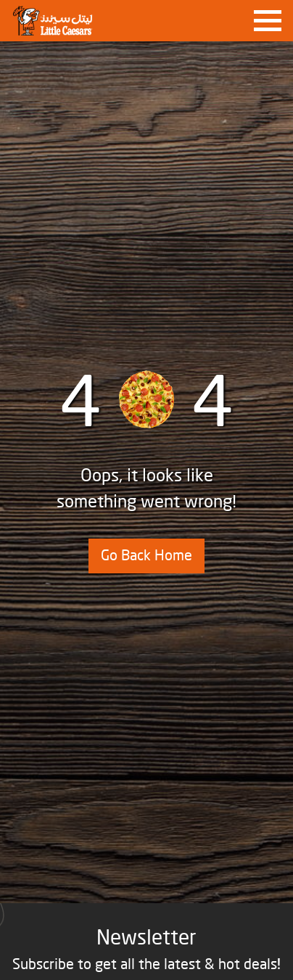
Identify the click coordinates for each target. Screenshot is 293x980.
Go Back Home (146, 556)
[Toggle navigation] (268, 21)
